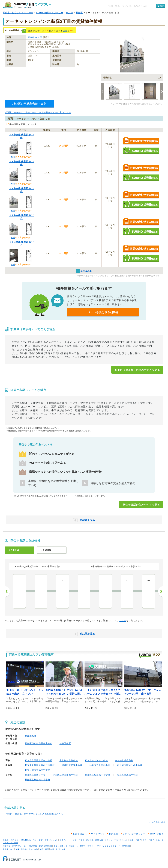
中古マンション (121, 840)
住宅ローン (74, 846)
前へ (7, 591)
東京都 (69, 13)
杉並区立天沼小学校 (35, 775)
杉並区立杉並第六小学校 (37, 780)
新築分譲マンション (104, 840)
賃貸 (65, 31)
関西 (42, 849)
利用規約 (113, 834)
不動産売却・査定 (35, 846)
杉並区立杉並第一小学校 (97, 775)
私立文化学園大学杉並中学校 (40, 765)
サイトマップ (98, 834)
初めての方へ (80, 834)
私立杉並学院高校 (69, 760)
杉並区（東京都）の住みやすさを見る (137, 370)
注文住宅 (7, 846)
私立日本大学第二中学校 (37, 770)
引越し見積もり (60, 846)
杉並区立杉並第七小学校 (65, 775)
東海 (36, 849)
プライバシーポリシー (134, 834)
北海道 (6, 849)
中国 (52, 849)
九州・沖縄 (61, 849)
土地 (158, 840)
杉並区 (79, 13)
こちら (123, 621)
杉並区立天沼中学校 (100, 765)
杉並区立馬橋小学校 (128, 775)
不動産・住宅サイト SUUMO (18, 13)
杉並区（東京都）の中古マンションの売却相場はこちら (34, 814)
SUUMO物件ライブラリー (50, 13)
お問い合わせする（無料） (141, 141)
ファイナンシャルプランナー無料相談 (114, 846)
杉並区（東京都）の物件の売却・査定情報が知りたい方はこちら (38, 112)
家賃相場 (90, 840)
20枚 (13, 157)
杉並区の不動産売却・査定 (29, 104)
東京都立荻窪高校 (124, 760)
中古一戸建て (148, 840)
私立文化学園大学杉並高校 (39, 760)
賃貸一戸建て (79, 840)
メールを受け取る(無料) (103, 312)
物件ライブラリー (88, 846)
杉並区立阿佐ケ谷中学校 (130, 765)
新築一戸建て (135, 840)
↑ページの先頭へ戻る (156, 822)
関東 (18, 849)
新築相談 (48, 846)
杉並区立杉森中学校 (72, 765)
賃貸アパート (65, 840)
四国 (47, 849)
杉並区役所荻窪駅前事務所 (39, 743)
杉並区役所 (65, 743)
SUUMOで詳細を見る (141, 150)
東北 (12, 849)
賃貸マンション (51, 840)
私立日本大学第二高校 (96, 760)
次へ (161, 591)
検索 (162, 6)
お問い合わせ (157, 834)
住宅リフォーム (19, 846)
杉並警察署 (31, 736)
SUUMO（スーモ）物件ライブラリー (27, 5)
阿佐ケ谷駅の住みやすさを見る (141, 505)
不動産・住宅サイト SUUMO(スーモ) (19, 840)
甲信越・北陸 (27, 849)
